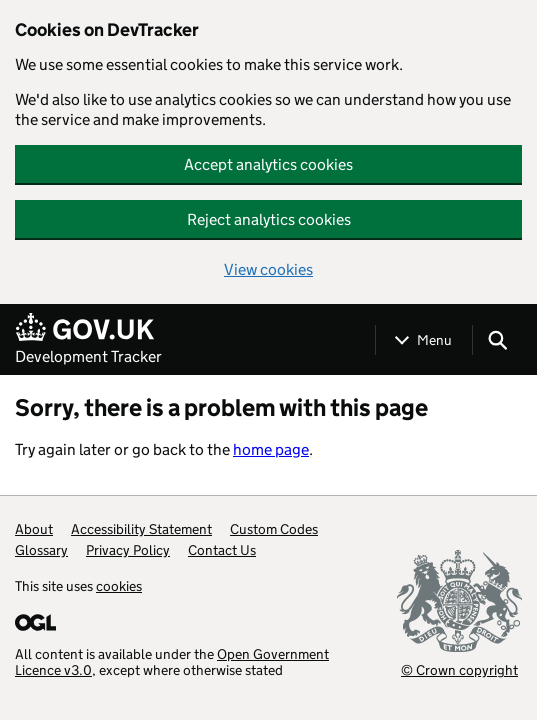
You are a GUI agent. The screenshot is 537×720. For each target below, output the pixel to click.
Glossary (41, 550)
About (34, 529)
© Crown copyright (459, 669)
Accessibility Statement (141, 529)
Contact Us (222, 550)
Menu (434, 340)
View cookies (268, 269)
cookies (119, 586)
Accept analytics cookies (268, 164)
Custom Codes (274, 529)
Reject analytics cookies (269, 219)
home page (271, 449)
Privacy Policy (128, 550)
